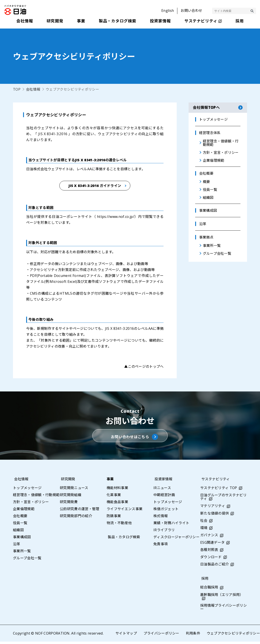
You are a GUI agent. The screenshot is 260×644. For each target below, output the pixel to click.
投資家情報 (162, 481)
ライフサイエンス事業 (125, 511)
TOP (17, 89)
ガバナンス (209, 538)
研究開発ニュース (74, 490)
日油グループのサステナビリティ (223, 499)
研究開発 (67, 481)
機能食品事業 (117, 504)
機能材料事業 (117, 490)
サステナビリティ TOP (219, 490)
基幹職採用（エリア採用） (222, 597)
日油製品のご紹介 (215, 567)
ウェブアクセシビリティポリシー (233, 636)
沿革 (17, 546)
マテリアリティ (213, 508)
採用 (204, 581)
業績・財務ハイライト (171, 525)
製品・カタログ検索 (123, 539)
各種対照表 (209, 552)
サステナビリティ (215, 481)
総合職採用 (209, 590)
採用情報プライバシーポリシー (224, 610)
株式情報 (161, 518)
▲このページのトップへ (144, 366)
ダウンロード (211, 559)
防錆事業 (114, 518)
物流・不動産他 (119, 525)
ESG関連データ (213, 545)
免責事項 (161, 546)
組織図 (18, 532)
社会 (204, 523)
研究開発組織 (71, 497)
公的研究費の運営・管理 (80, 511)
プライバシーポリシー (161, 636)
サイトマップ (126, 636)
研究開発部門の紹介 (76, 518)
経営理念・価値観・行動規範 (36, 497)
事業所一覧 (22, 553)
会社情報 (33, 89)
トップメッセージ (27, 490)
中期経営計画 (164, 497)
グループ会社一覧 (27, 560)
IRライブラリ (164, 532)
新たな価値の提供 (215, 516)
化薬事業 (114, 497)
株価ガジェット (166, 511)
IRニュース (162, 490)
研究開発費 (69, 504)
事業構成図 (22, 539)
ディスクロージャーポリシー (176, 539)
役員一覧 (20, 525)
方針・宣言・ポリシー (31, 504)
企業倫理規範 (24, 511)
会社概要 (20, 518)
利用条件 (193, 636)
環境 (204, 530)
